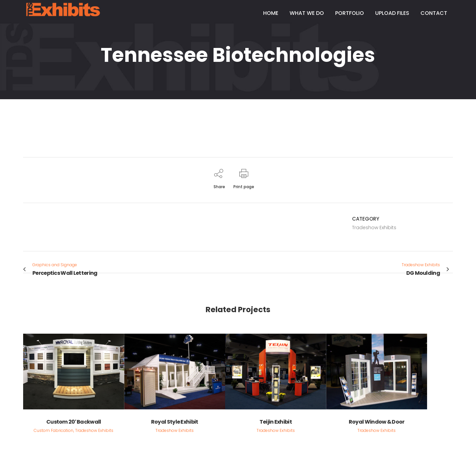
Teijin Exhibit (276, 422)
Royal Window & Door (377, 422)
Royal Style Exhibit (175, 422)
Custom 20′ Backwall (74, 422)
